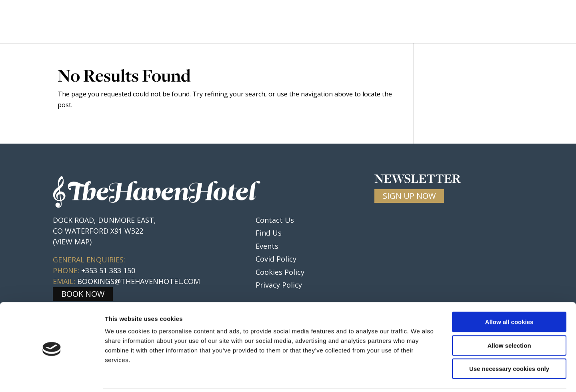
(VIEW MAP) (72, 242)
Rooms (284, 22)
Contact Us (541, 22)
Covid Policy (276, 259)
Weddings (326, 22)
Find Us (269, 233)
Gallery (493, 22)
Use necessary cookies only (509, 341)
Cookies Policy (280, 272)
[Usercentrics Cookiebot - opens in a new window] (52, 376)
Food (251, 22)
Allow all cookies (509, 294)
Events (369, 22)
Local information (430, 22)
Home (221, 22)
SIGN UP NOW (409, 196)
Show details (420, 376)
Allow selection (509, 318)
